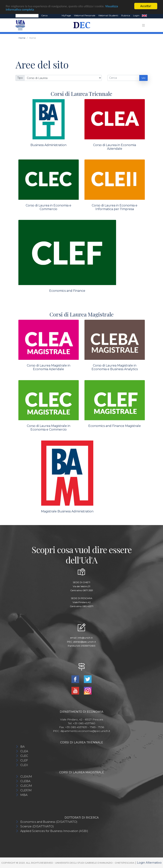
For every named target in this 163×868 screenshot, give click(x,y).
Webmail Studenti (108, 15)
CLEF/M (26, 790)
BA (23, 747)
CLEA (24, 751)
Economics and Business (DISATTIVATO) (49, 822)
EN (144, 16)
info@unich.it (85, 638)
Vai (143, 78)
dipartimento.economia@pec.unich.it (85, 731)
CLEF (24, 760)
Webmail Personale (85, 15)
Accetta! (146, 6)
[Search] (27, 16)
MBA (24, 795)
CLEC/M (26, 786)
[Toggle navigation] (143, 25)
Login (136, 15)
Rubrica (126, 15)
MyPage (66, 15)
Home (22, 38)
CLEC (24, 756)
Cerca (44, 15)
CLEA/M (26, 776)
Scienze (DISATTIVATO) (37, 826)
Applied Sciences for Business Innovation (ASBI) (54, 831)
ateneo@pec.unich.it (85, 642)
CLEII (24, 765)
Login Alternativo (149, 863)
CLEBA (25, 781)
